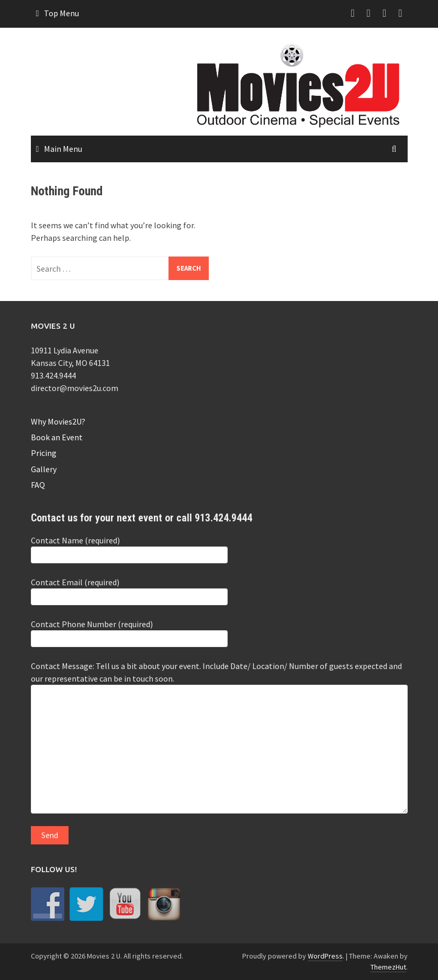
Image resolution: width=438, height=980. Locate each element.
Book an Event (57, 437)
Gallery (44, 469)
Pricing (44, 453)
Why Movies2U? (58, 421)
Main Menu (63, 149)
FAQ (38, 485)
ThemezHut (388, 967)
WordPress (325, 956)
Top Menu (61, 13)
